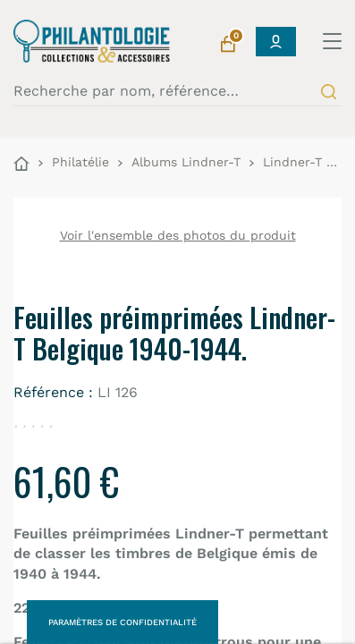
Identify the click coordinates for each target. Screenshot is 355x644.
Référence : (53, 392)
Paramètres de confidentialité (123, 622)
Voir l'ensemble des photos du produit (178, 235)
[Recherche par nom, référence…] (177, 91)
